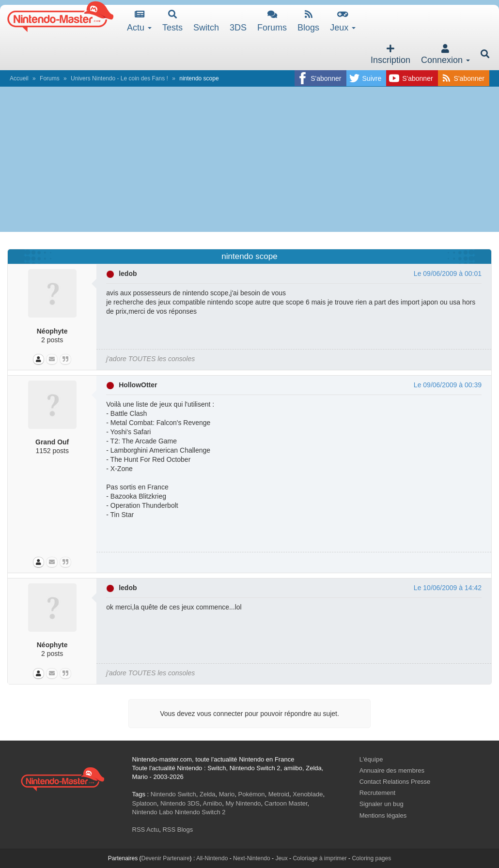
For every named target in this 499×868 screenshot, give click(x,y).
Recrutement (377, 793)
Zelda (208, 794)
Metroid (279, 794)
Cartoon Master (286, 803)
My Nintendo (243, 803)
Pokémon (252, 794)
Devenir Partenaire (166, 858)
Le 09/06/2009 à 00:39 (448, 385)
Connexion (445, 54)
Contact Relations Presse (395, 782)
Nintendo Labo (153, 812)
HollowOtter (138, 385)
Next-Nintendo (252, 858)
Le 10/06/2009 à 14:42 (448, 588)
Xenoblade (308, 794)
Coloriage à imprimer (320, 858)
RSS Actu (146, 830)
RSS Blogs (178, 830)
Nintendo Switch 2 (200, 812)
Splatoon (145, 803)
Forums (272, 21)
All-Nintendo (212, 858)
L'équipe (371, 759)
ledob (128, 274)
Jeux (343, 21)
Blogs (308, 21)
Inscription (390, 54)
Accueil (19, 78)
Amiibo (213, 803)
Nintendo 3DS (180, 803)
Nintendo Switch (173, 794)
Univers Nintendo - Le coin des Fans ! (119, 78)
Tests (172, 21)
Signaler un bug (382, 804)
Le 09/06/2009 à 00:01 (448, 274)
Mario (227, 794)
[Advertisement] (249, 159)
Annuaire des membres (392, 770)
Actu (139, 21)
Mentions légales (383, 815)
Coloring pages (371, 858)
